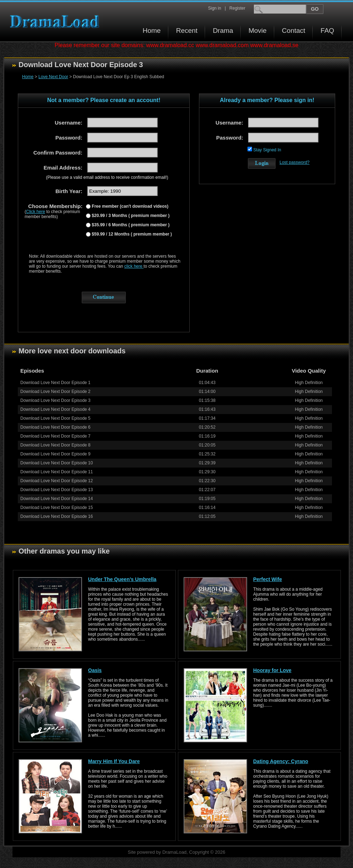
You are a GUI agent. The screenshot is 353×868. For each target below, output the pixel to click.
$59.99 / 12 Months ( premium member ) (131, 234)
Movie (258, 31)
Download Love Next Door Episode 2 (55, 392)
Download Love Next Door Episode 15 (57, 508)
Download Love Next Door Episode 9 (55, 454)
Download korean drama (56, 22)
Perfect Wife (268, 579)
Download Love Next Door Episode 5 (55, 418)
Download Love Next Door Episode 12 (57, 481)
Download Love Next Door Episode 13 (57, 490)
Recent (187, 31)
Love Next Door (53, 77)
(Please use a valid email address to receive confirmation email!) (107, 177)
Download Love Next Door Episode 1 (55, 383)
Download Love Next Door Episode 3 (55, 400)
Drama (223, 31)
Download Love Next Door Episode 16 (57, 516)
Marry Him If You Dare (114, 761)
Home (152, 31)
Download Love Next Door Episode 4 (55, 409)
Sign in (214, 8)
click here (134, 266)
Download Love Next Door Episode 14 (57, 499)
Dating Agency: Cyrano (281, 761)
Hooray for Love (272, 670)
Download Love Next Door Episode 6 (55, 427)
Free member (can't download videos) (129, 206)
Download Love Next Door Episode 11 (57, 472)
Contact (294, 31)
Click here (35, 212)
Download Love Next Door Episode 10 (57, 463)
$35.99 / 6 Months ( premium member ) (130, 225)
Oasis (95, 670)
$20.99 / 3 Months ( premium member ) (130, 216)
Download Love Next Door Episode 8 (55, 445)
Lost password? (295, 162)
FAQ (327, 31)
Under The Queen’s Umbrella (122, 579)
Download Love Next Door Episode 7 (55, 436)
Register (237, 8)
